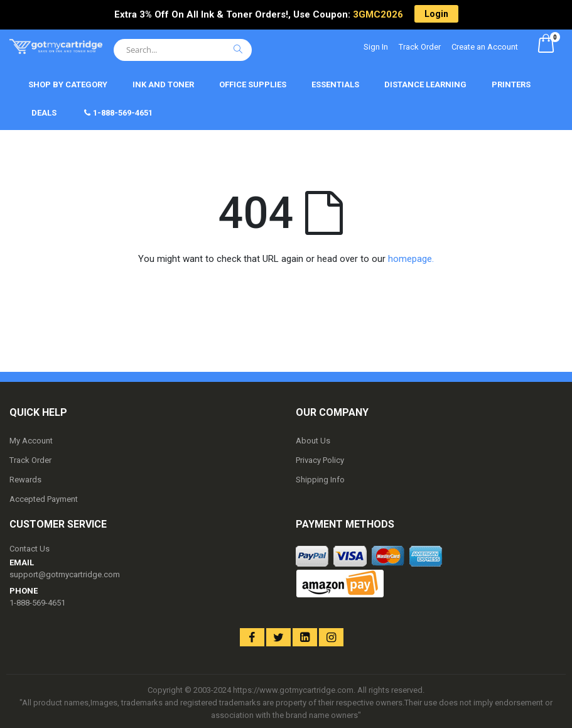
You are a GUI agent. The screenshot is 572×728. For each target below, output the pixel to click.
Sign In (376, 47)
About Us (313, 441)
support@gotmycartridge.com (65, 574)
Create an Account (485, 47)
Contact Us (30, 549)
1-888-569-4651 (37, 603)
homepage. (411, 259)
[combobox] (183, 50)
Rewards (25, 480)
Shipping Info (320, 480)
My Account (31, 441)
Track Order (420, 47)
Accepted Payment (44, 499)
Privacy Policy (320, 460)
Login (436, 14)
